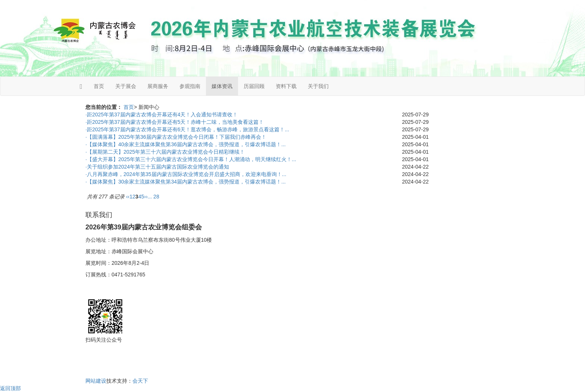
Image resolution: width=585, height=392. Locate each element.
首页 (99, 86)
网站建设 (96, 381)
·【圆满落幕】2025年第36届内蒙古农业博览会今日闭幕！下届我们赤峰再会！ (176, 137)
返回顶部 (10, 388)
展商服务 (158, 86)
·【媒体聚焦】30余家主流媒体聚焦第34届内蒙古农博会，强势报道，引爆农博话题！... (186, 182)
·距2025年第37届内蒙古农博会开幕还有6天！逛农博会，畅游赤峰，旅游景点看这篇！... (187, 129)
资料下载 (286, 86)
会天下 (140, 381)
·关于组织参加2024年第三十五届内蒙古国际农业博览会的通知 (157, 167)
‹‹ (128, 197)
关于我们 (318, 86)
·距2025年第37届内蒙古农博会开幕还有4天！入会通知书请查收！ (162, 115)
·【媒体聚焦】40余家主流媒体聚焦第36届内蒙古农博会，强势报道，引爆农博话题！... (186, 144)
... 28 (154, 197)
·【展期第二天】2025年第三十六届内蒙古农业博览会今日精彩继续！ (165, 152)
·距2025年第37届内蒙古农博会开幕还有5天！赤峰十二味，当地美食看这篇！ (175, 122)
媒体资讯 (222, 86)
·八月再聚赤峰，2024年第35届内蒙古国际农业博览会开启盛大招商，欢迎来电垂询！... (186, 174)
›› (146, 197)
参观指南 (190, 86)
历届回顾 (254, 86)
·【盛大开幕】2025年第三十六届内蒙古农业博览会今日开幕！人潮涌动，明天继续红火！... (191, 159)
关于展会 (126, 86)
